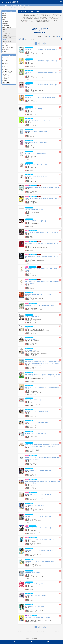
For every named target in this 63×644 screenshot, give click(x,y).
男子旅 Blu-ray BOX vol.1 (31, 350)
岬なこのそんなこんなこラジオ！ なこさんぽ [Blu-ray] (38, 494)
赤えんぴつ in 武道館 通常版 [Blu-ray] (34, 210)
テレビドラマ (5, 23)
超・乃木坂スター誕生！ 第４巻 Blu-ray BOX (36, 154)
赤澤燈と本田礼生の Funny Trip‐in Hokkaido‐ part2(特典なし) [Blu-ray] (42, 187)
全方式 (5, 74)
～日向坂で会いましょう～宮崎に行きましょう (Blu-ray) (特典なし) (41, 61)
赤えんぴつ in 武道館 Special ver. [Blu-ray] (36, 221)
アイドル (4, 52)
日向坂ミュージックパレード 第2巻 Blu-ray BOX (37, 411)
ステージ (4, 44)
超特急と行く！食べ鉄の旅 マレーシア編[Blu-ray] (37, 120)
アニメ (4, 19)
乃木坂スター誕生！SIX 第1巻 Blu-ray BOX (35, 595)
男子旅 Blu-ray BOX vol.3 (31, 328)
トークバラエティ (7, 33)
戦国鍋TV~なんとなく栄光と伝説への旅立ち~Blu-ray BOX (39, 470)
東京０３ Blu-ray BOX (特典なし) (33, 400)
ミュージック (5, 21)
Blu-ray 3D (6, 76)
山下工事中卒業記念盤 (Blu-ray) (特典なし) (35, 505)
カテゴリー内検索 (9, 55)
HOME (4, 7)
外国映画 (4, 15)
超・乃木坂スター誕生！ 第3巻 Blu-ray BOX (36, 165)
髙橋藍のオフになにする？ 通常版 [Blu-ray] (36, 109)
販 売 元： (9, 67)
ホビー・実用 (5, 46)
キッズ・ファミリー (7, 50)
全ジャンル (5, 13)
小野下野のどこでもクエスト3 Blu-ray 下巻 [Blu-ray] (38, 517)
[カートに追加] (60, 48)
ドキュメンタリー (6, 25)
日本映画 (4, 17)
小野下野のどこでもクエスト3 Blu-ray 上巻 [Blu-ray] (38, 528)
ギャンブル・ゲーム (7, 42)
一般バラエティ (6, 35)
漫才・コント (6, 29)
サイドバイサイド (8, 77)
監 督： (9, 61)
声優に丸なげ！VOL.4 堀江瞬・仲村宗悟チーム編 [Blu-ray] (40, 550)
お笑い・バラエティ (18, 7)
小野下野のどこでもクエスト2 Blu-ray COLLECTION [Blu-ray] (40, 539)
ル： (9, 58)
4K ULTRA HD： (6, 80)
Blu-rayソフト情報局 (10, 2)
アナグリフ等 (7, 79)
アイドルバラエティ (7, 38)
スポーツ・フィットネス (8, 48)
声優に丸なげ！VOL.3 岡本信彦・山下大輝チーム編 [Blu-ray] (40, 562)
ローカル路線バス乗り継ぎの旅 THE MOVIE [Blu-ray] (38, 618)
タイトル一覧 (9, 7)
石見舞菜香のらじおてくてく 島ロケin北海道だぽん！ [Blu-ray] (40, 306)
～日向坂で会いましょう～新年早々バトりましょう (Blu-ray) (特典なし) (42, 50)
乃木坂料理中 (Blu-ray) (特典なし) (33, 573)
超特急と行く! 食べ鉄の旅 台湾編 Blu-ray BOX (36, 131)
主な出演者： (9, 64)
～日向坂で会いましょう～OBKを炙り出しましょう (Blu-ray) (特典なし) (42, 98)
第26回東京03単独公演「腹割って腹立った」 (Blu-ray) (38, 294)
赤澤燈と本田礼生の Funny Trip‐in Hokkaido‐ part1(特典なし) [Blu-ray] (42, 198)
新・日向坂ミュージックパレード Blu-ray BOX (36, 434)
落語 (4, 31)
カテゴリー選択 (9, 11)
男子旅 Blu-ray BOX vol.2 (31, 339)
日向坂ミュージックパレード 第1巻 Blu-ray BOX (37, 422)
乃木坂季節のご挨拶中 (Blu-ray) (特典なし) (35, 584)
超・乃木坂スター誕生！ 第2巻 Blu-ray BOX (36, 176)
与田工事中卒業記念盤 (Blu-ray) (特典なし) (35, 606)
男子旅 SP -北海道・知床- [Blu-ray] (34, 317)
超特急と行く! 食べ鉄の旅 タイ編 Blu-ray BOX (36, 142)
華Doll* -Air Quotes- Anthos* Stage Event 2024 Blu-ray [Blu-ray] (42, 232)
